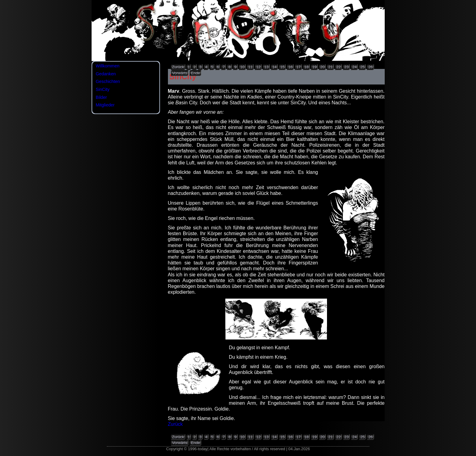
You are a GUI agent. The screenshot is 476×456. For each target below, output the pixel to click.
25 (362, 67)
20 (322, 67)
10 (242, 67)
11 (250, 67)
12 (258, 67)
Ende (195, 73)
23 (347, 67)
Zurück (178, 67)
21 (330, 67)
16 (290, 67)
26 (370, 67)
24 (354, 67)
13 (266, 67)
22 (339, 67)
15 (282, 67)
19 (314, 67)
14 (274, 67)
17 (298, 67)
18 (307, 67)
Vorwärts (180, 73)
